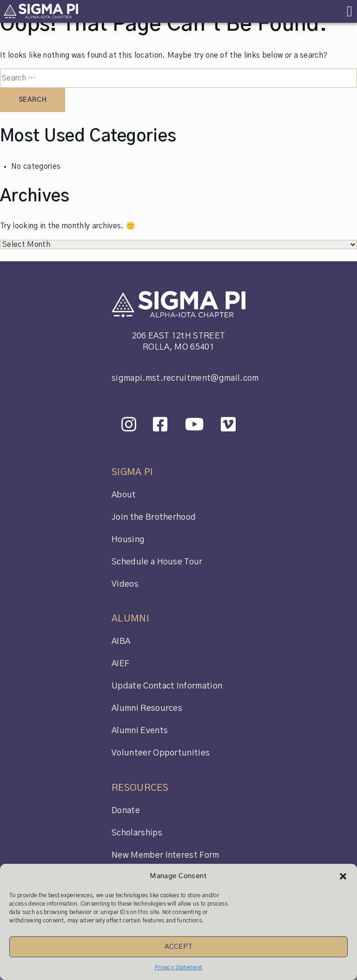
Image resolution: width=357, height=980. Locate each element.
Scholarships (137, 833)
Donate (126, 811)
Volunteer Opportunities (161, 753)
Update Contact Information (167, 686)
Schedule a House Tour (157, 562)
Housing (128, 540)
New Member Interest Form (165, 855)
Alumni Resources (147, 709)
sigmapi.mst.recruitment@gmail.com (185, 378)
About (124, 495)
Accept (179, 947)
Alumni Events (140, 731)
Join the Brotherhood (154, 517)
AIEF (120, 664)
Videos (125, 584)
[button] (343, 876)
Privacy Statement (178, 967)
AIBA (121, 642)
